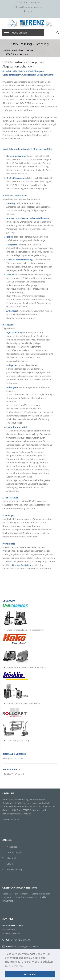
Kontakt (30, 11)
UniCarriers (8, 901)
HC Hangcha (36, 894)
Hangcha (24, 894)
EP (11, 894)
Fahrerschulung (14, 869)
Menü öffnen (19, 33)
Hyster (46, 894)
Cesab (5, 894)
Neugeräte (12, 847)
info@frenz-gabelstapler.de (30, 7)
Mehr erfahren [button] (14, 966)
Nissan (30, 897)
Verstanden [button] (30, 974)
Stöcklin (43, 897)
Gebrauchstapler (15, 852)
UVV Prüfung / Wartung (17, 54)
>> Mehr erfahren (11, 820)
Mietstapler (12, 858)
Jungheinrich (8, 897)
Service (30, 50)
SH (36, 897)
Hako (16, 894)
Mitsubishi (21, 897)
